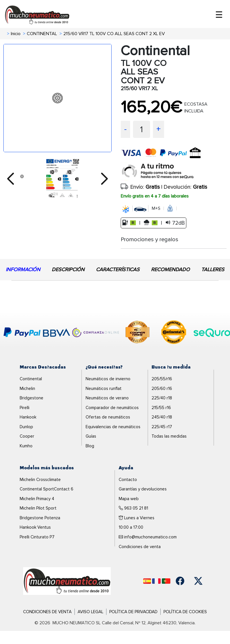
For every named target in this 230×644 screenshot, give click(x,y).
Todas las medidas (169, 436)
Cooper (27, 436)
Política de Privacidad (133, 612)
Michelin (27, 389)
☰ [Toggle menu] (219, 15)
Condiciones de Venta (47, 612)
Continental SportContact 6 (47, 489)
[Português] (166, 581)
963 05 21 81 (133, 508)
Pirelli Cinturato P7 (37, 537)
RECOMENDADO (170, 269)
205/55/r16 (162, 379)
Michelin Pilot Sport (38, 508)
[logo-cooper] (138, 333)
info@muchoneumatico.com (148, 537)
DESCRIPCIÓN (68, 269)
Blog (90, 446)
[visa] (164, 158)
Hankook (28, 417)
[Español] (147, 581)
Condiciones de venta (140, 547)
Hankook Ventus (35, 527)
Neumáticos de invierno (108, 379)
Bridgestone (32, 398)
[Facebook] (180, 581)
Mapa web (129, 499)
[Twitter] (198, 581)
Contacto (128, 480)
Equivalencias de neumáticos (113, 427)
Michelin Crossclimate (40, 480)
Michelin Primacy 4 (37, 499)
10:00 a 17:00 (131, 527)
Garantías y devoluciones (143, 489)
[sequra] (174, 171)
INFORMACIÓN (23, 269)
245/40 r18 (162, 417)
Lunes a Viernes (137, 518)
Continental (31, 379)
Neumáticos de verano (107, 398)
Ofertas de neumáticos (108, 417)
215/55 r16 (161, 408)
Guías (91, 436)
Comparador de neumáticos (112, 408)
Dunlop (26, 427)
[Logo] (67, 581)
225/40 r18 (162, 398)
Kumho (26, 446)
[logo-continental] (174, 333)
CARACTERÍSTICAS (118, 269)
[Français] (156, 581)
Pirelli (25, 408)
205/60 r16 (162, 389)
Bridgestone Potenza (40, 518)
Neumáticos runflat (104, 389)
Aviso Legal (90, 612)
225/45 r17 (162, 427)
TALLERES (213, 269)
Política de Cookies (185, 612)
